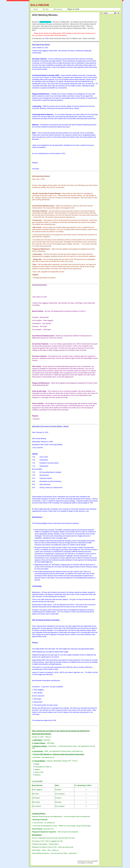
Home (35, 9)
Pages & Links (73, 9)
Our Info (46, 9)
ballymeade (86, 861)
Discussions (58, 9)
